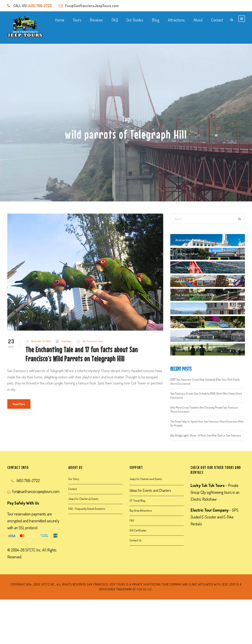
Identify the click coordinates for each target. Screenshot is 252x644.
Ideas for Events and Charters (150, 490)
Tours (77, 20)
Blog (156, 20)
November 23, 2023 (41, 341)
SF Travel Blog (137, 501)
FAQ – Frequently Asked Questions (87, 509)
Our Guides (135, 20)
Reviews (96, 20)
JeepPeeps (66, 341)
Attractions (176, 20)
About (198, 20)
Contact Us (135, 540)
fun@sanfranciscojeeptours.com (36, 491)
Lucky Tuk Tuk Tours (208, 485)
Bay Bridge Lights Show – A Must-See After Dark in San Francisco (206, 435)
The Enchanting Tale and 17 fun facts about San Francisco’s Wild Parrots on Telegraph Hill (82, 354)
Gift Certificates (138, 530)
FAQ (115, 20)
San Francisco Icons (93, 341)
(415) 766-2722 (40, 6)
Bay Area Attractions (141, 510)
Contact (217, 20)
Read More (19, 404)
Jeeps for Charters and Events (146, 479)
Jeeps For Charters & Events (83, 499)
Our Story (74, 479)
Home (60, 20)
